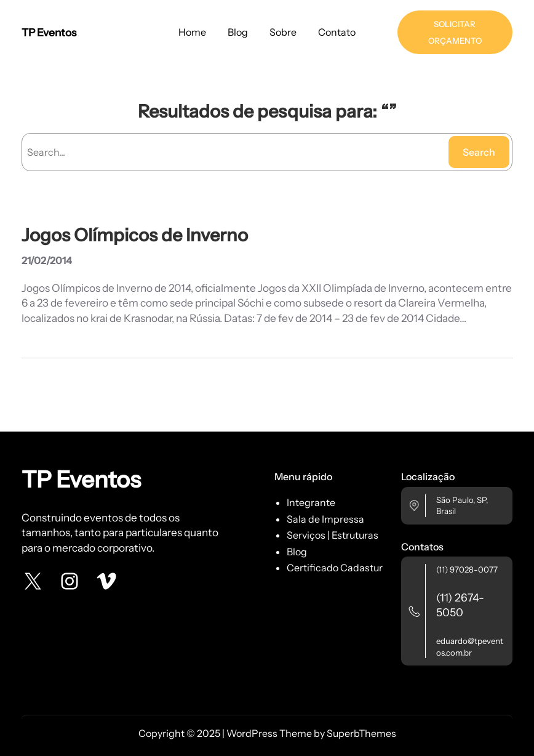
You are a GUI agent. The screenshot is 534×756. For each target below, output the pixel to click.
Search (479, 152)
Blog (297, 552)
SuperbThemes (361, 733)
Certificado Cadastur (335, 568)
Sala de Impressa (325, 519)
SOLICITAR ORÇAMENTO (455, 32)
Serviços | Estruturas (333, 535)
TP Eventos (49, 32)
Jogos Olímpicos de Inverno (135, 235)
